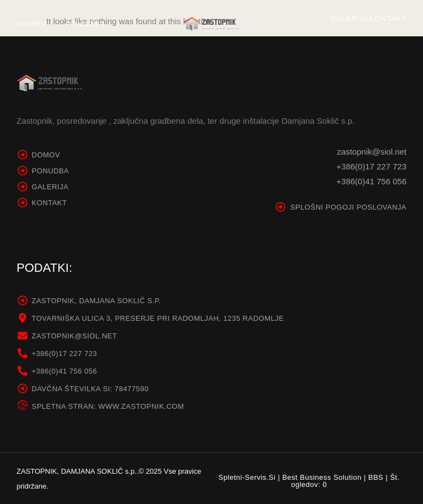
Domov (31, 24)
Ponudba (85, 24)
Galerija (350, 18)
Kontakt (388, 18)
